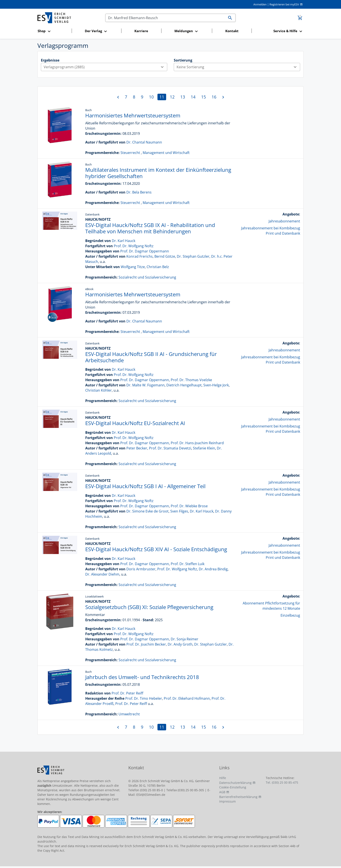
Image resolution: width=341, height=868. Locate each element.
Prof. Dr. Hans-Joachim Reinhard (197, 443)
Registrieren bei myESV (284, 4)
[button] (53, 31)
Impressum (227, 801)
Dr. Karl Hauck (124, 241)
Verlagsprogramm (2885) (105, 67)
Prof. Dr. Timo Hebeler (144, 698)
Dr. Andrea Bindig (213, 569)
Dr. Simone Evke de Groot (147, 511)
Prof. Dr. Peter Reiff (127, 693)
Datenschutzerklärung (235, 783)
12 (172, 97)
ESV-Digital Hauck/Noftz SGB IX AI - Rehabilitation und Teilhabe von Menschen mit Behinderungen (150, 228)
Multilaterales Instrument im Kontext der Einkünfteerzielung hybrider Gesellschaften (158, 173)
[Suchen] (165, 18)
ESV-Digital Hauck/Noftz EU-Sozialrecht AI (135, 423)
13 (183, 97)
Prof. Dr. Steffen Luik (188, 564)
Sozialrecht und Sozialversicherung (147, 277)
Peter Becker (137, 448)
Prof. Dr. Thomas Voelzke (191, 380)
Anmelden (260, 4)
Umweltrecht (129, 714)
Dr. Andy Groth (180, 644)
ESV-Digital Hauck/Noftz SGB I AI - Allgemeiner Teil (145, 486)
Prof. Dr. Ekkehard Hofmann (187, 698)
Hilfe (223, 778)
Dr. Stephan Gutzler (193, 256)
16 (214, 97)
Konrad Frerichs (140, 256)
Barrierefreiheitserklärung (238, 797)
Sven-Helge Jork (216, 385)
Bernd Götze (165, 256)
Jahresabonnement (284, 221)
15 (204, 97)
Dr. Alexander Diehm (102, 574)
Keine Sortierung (238, 67)
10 (151, 97)
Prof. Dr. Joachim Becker (146, 644)
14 (193, 97)
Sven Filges (179, 511)
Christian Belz (158, 267)
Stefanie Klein (204, 448)
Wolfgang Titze (133, 267)
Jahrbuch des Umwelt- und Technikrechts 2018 (142, 677)
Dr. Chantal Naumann (144, 142)
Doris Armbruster (141, 569)
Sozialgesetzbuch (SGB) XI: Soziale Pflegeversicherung (149, 607)
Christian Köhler (99, 390)
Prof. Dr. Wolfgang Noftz (134, 246)
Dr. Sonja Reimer (185, 639)
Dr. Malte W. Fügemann (145, 385)
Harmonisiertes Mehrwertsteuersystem (133, 115)
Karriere (141, 31)
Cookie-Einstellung (233, 787)
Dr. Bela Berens (139, 192)
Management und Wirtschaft (166, 153)
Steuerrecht (130, 153)
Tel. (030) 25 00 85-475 (282, 782)
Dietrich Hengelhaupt (184, 385)
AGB (222, 792)
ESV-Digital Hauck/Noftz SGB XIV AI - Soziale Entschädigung (156, 549)
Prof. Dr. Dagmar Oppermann (145, 251)
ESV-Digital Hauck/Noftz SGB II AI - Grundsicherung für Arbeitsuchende (151, 357)
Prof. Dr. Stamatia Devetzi (170, 448)
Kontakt (232, 31)
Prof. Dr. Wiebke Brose (189, 506)
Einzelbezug (290, 615)
